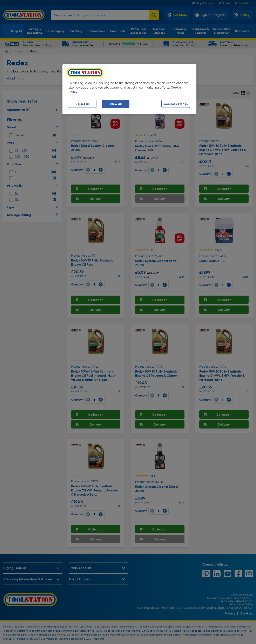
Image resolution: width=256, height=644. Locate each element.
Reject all (82, 104)
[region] (129, 89)
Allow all (116, 104)
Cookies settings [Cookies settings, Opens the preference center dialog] (176, 104)
